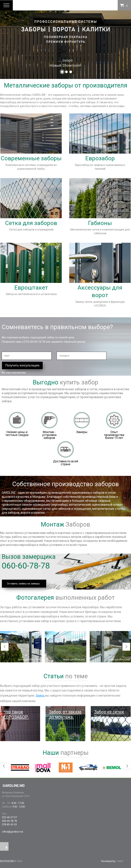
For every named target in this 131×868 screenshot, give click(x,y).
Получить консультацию (22, 365)
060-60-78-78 (26, 566)
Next (126, 647)
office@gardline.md (13, 832)
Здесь (40, 695)
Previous (5, 647)
